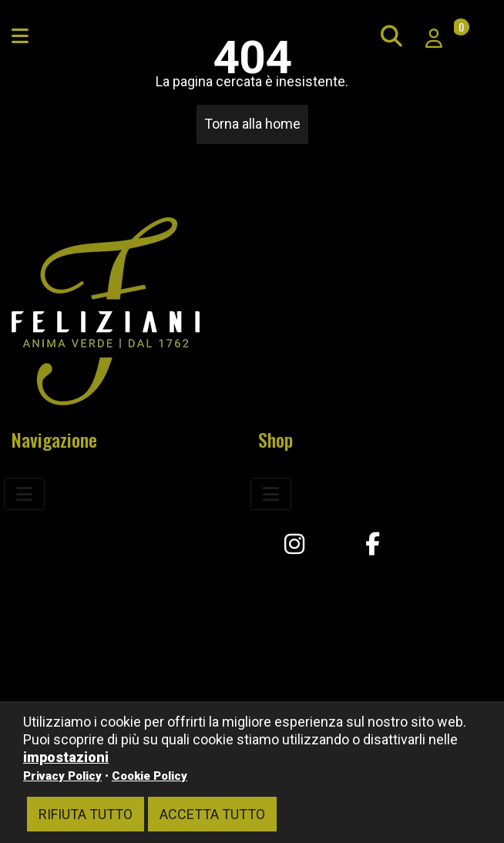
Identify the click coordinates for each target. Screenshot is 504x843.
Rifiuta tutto (86, 814)
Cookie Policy (150, 776)
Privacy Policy (62, 776)
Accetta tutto (212, 814)
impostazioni (66, 757)
